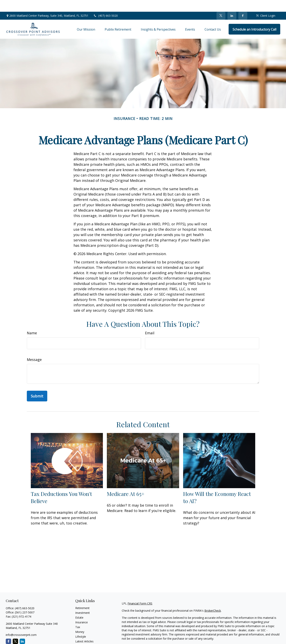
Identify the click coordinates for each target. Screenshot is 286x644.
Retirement (82, 596)
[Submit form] (37, 384)
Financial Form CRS (140, 592)
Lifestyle (81, 625)
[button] (86, 17)
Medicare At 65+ (126, 482)
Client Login (266, 4)
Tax (78, 615)
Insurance (82, 611)
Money (80, 620)
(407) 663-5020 (106, 4)
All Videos (81, 634)
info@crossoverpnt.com (21, 623)
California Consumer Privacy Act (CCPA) (253, 634)
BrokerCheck (213, 599)
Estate (79, 606)
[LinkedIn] (232, 4)
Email (150, 321)
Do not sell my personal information (238, 638)
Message (34, 348)
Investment (83, 601)
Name (32, 321)
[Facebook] (243, 4)
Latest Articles (84, 630)
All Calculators (84, 639)
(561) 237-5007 (25, 601)
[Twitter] (221, 4)
